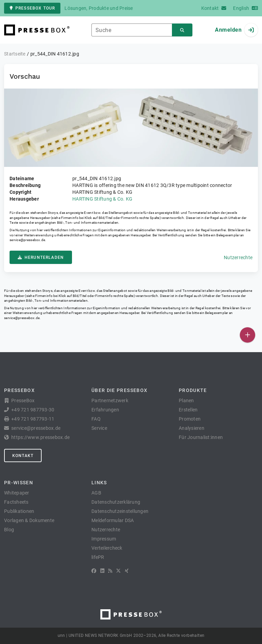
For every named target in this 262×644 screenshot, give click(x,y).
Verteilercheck (107, 548)
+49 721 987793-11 (33, 419)
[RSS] (110, 571)
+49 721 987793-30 (33, 410)
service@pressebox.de (27, 240)
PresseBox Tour (32, 8)
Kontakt (23, 456)
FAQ (96, 419)
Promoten (190, 419)
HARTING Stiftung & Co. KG (102, 199)
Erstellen (188, 410)
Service (99, 428)
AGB (96, 493)
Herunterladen (41, 257)
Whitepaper (17, 493)
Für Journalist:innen (201, 437)
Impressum (104, 539)
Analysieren (192, 428)
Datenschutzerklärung (116, 502)
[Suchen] (182, 30)
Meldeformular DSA (113, 520)
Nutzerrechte (238, 257)
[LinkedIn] (102, 571)
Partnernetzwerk (110, 400)
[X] (118, 571)
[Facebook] (94, 571)
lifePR (98, 557)
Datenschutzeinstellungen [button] (120, 511)
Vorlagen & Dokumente (29, 520)
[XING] (127, 571)
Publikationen (19, 511)
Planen (186, 400)
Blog (9, 530)
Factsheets (16, 502)
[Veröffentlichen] (248, 335)
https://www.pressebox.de (40, 437)
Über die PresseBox (119, 390)
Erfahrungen (105, 410)
